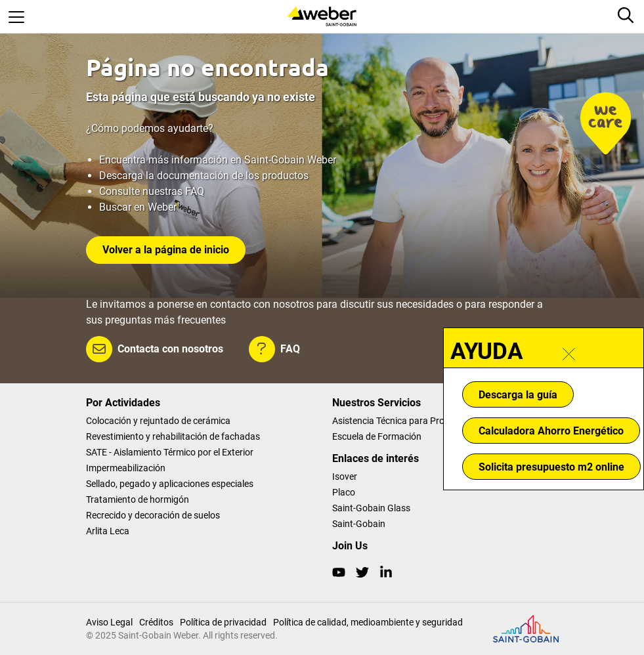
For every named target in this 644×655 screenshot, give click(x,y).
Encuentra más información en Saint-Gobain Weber (218, 160)
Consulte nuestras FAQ (152, 191)
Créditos (156, 622)
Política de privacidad (223, 622)
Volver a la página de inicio (166, 250)
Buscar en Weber (138, 207)
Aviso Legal (109, 622)
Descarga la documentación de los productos (204, 176)
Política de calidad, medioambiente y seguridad (368, 622)
